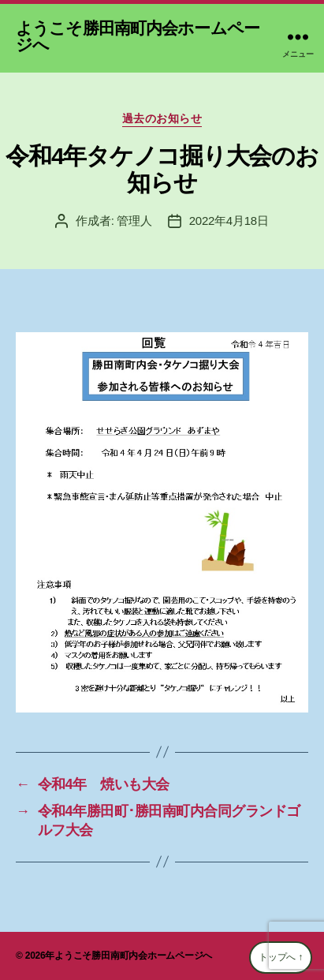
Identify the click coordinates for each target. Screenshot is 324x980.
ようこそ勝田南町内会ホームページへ (138, 36)
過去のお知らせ (162, 118)
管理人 (134, 221)
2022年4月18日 (229, 221)
